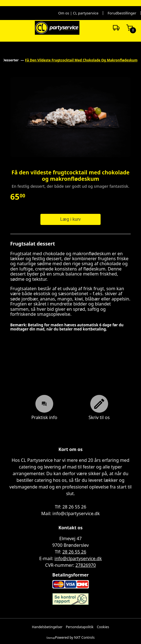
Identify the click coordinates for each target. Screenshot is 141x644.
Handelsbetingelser (47, 627)
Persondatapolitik (80, 627)
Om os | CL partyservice (78, 13)
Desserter (11, 60)
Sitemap (51, 638)
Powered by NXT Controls (75, 638)
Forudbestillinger (122, 13)
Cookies (103, 627)
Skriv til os (99, 407)
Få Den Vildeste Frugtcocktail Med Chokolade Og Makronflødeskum (81, 60)
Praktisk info (44, 407)
